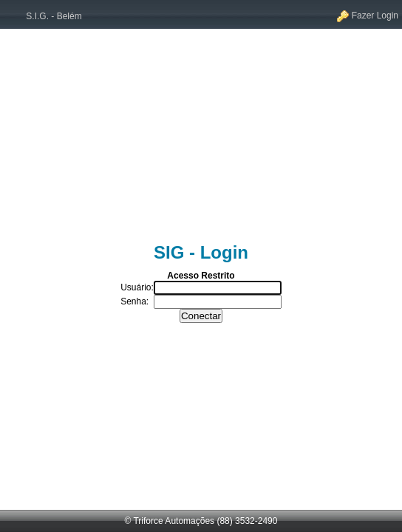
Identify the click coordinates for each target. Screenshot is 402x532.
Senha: (134, 301)
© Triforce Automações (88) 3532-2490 (201, 521)
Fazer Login (368, 16)
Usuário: (137, 287)
